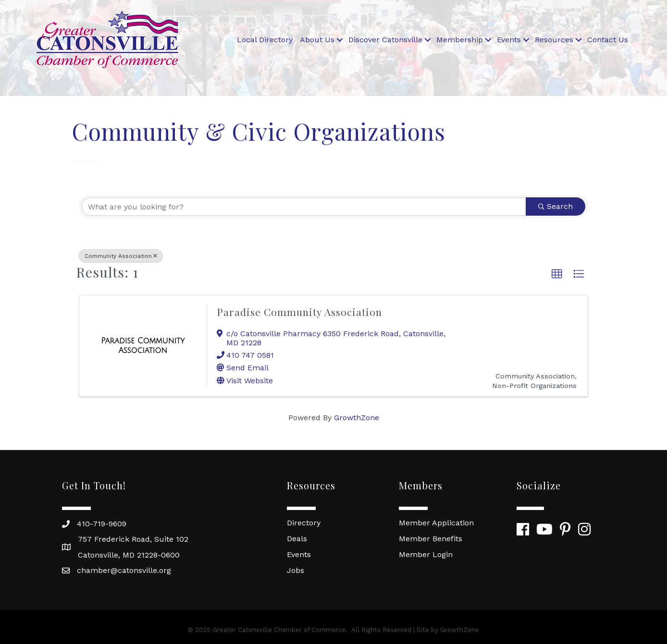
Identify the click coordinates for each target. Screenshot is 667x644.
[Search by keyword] (304, 207)
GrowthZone (357, 418)
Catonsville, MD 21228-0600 (129, 555)
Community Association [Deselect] (121, 256)
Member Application (436, 523)
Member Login (426, 554)
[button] (557, 274)
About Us (317, 40)
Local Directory (265, 40)
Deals (297, 539)
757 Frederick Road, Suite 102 (133, 539)
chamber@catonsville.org (124, 570)
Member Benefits (431, 539)
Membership (460, 40)
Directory (304, 523)
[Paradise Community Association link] (143, 346)
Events (509, 40)
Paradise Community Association (299, 312)
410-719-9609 (102, 524)
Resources (554, 40)
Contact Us (608, 40)
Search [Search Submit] (556, 206)
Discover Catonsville (385, 40)
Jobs (296, 570)
